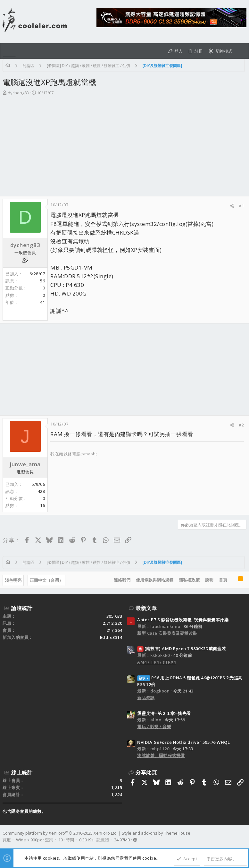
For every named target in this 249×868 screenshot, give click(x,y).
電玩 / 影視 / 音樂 (154, 726)
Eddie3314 (111, 637)
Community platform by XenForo (60, 833)
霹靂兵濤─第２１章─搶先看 (164, 713)
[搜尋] (241, 51)
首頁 (223, 580)
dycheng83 (18, 93)
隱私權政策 (189, 580)
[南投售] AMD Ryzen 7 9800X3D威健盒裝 (182, 649)
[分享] (232, 206)
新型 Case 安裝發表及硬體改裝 (167, 633)
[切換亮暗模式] (220, 51)
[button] (9, 51)
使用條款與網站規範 (155, 580)
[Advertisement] (125, 148)
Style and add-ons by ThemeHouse (156, 833)
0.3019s (86, 840)
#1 (241, 206)
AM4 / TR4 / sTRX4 (157, 662)
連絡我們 (122, 580)
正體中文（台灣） (46, 580)
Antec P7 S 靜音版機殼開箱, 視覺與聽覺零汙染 (183, 620)
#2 (241, 425)
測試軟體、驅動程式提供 (161, 755)
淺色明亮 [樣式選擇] (13, 580)
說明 (209, 580)
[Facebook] (244, 837)
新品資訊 (146, 698)
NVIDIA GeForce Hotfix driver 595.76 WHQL (183, 742)
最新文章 (146, 608)
